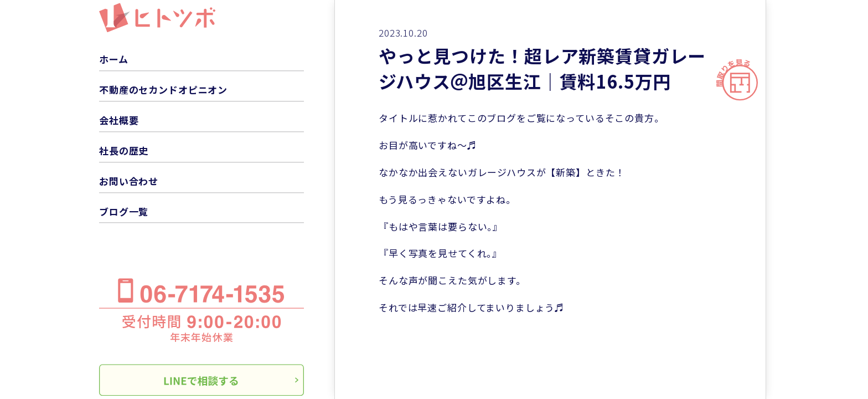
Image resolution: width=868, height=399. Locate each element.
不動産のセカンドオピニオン (163, 89)
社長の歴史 (124, 150)
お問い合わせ (129, 181)
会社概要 (119, 120)
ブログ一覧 (124, 211)
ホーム (114, 59)
